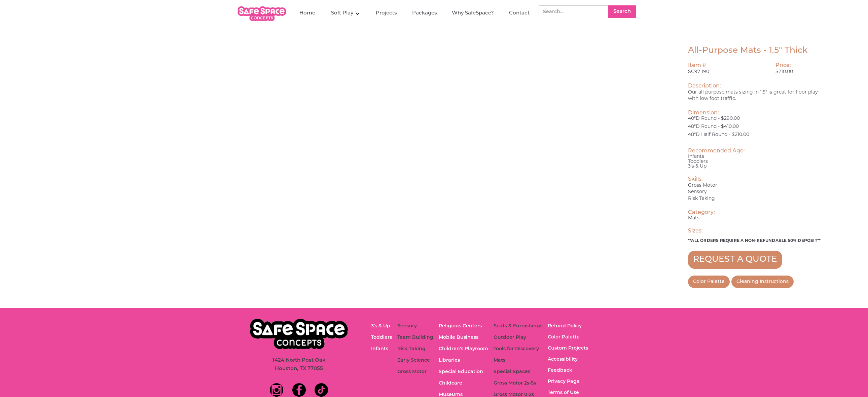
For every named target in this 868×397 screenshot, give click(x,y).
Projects (386, 13)
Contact (519, 13)
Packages (425, 13)
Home (307, 13)
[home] (263, 14)
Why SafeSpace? (473, 13)
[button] (346, 13)
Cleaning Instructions (763, 282)
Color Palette (709, 282)
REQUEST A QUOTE (735, 260)
